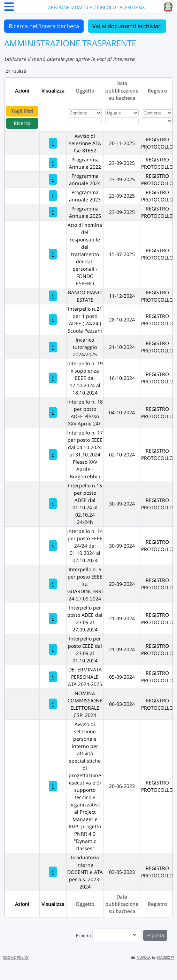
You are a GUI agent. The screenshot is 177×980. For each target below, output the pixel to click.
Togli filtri (22, 111)
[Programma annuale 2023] (53, 196)
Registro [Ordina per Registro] (157, 91)
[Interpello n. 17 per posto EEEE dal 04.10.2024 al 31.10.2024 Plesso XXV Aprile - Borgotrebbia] (53, 455)
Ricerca (22, 123)
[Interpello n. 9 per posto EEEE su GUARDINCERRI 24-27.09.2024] (53, 584)
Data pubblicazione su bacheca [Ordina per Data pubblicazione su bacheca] (122, 91)
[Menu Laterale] (9, 9)
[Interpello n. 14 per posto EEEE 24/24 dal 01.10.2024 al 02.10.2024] (53, 546)
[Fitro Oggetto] (85, 121)
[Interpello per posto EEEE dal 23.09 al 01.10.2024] (53, 649)
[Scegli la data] (122, 121)
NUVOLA (141, 958)
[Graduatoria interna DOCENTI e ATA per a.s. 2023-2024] (53, 872)
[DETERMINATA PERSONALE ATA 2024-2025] (53, 677)
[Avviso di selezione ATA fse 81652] (53, 143)
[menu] (117, 935)
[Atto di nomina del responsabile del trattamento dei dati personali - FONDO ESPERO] (53, 254)
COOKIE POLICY (16, 958)
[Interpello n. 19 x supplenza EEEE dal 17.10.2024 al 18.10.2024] (53, 378)
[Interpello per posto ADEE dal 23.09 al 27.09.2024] (53, 618)
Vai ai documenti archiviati (127, 26)
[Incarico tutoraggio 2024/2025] (53, 347)
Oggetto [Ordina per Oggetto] (85, 91)
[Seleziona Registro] (157, 121)
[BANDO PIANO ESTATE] (53, 296)
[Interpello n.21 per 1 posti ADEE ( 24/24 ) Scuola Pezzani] (53, 320)
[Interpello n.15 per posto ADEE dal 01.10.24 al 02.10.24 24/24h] (53, 504)
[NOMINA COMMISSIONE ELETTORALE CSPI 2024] (53, 704)
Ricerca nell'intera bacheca (44, 26)
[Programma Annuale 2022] (53, 163)
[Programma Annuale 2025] (53, 212)
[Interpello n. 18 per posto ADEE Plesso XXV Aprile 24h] (53, 412)
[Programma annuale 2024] (53, 179)
